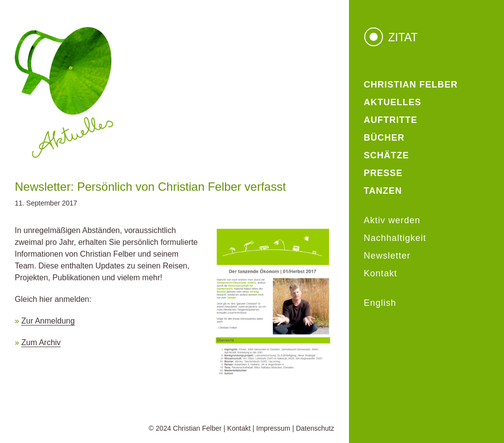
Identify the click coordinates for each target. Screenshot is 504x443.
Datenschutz (315, 428)
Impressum (273, 428)
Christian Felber (197, 428)
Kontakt (239, 428)
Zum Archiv (41, 342)
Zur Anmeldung (48, 321)
